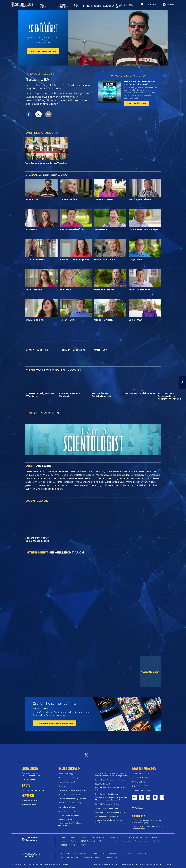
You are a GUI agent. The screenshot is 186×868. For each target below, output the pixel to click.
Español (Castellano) (134, 837)
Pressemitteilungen (30, 800)
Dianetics (128, 853)
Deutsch (84, 837)
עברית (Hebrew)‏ (152, 837)
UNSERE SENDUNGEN (63, 6)
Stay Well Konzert (103, 784)
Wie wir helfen (142, 853)
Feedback (139, 808)
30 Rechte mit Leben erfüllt (107, 817)
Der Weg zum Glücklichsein (107, 794)
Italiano (74, 841)
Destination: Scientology (69, 778)
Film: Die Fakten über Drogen (108, 804)
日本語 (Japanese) (88, 841)
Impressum (167, 864)
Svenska (157, 841)
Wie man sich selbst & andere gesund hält (111, 789)
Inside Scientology (66, 774)
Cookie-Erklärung (126, 864)
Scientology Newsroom (69, 857)
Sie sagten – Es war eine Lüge (107, 808)
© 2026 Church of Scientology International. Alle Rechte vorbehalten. (40, 864)
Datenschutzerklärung (148, 864)
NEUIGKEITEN (108, 6)
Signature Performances (69, 815)
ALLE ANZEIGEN (150, 672)
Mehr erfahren (136, 103)
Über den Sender (28, 779)
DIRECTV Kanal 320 (140, 774)
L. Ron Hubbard (99, 853)
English (64, 837)
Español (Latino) (115, 837)
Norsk (115, 841)
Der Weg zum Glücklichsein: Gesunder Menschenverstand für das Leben (111, 799)
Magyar (63, 841)
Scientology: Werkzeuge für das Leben (111, 780)
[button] (183, 382)
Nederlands (104, 841)
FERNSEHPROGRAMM (92, 6)
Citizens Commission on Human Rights (109, 821)
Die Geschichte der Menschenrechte (110, 812)
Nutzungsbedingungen (104, 864)
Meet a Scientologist (67, 782)
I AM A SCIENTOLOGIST (40, 74)
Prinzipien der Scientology (69, 794)
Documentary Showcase (69, 811)
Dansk (74, 837)
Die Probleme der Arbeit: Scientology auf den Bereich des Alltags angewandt (111, 774)
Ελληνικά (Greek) (98, 837)
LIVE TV (26, 785)
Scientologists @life (66, 820)
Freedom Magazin (110, 857)
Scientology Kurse (81, 853)
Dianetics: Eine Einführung (70, 803)
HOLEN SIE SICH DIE (125, 6)
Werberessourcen (29, 805)
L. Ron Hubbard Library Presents (72, 799)
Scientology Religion (91, 857)
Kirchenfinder (115, 853)
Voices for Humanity (67, 786)
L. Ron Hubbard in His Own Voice (72, 790)
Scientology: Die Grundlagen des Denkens (70, 824)
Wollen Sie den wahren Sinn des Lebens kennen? (140, 83)
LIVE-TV (77, 6)
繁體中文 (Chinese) (68, 845)
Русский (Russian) (142, 841)
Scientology (65, 853)
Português (126, 841)
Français (83, 845)
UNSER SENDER (43, 6)
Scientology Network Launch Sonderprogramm (33, 774)
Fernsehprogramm (33, 790)
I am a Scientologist (67, 807)
